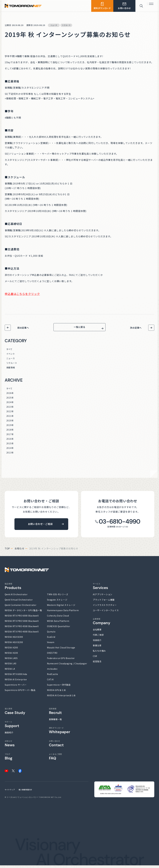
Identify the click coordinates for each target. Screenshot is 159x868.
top (7, 551)
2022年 (10, 414)
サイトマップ (10, 792)
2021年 (10, 419)
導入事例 (15, 714)
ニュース (11, 361)
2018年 (10, 432)
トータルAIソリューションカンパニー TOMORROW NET (31, 800)
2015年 (10, 446)
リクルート (12, 366)
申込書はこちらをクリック (22, 294)
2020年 (10, 423)
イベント (11, 356)
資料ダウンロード (60, 733)
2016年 (10, 441)
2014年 (10, 451)
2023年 (10, 409)
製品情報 (13, 589)
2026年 (10, 396)
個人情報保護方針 (25, 792)
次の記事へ (136, 328)
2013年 (10, 455)
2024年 (10, 405)
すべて (9, 352)
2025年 (10, 400)
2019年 (10, 428)
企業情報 (102, 624)
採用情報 (55, 714)
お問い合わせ (56, 746)
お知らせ (20, 551)
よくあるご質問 (55, 759)
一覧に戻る (79, 328)
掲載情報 (11, 370)
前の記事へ (23, 328)
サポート (12, 727)
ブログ (9, 759)
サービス (100, 589)
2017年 (10, 437)
